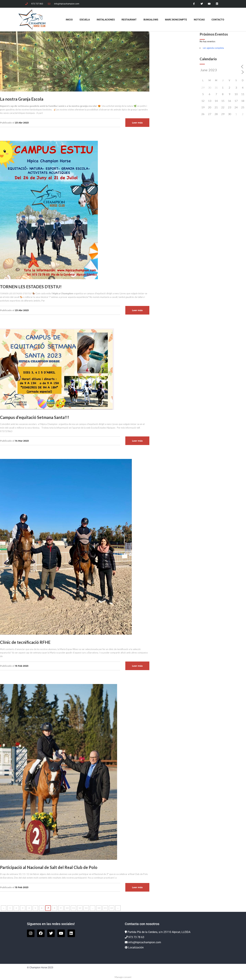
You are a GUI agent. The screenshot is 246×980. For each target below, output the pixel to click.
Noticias (199, 20)
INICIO (69, 20)
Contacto (218, 20)
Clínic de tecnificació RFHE (25, 642)
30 (99, 908)
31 (105, 908)
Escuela (85, 20)
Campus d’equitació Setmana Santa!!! (35, 417)
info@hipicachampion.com (145, 942)
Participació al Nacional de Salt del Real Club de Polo (49, 867)
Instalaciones (106, 20)
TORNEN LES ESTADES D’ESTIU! (31, 287)
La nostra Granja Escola (22, 99)
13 (86, 908)
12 (80, 908)
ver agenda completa (213, 48)
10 (67, 908)
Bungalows (151, 20)
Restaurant (129, 20)
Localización (136, 947)
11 (73, 908)
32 (112, 908)
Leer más (137, 123)
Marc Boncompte (176, 20)
